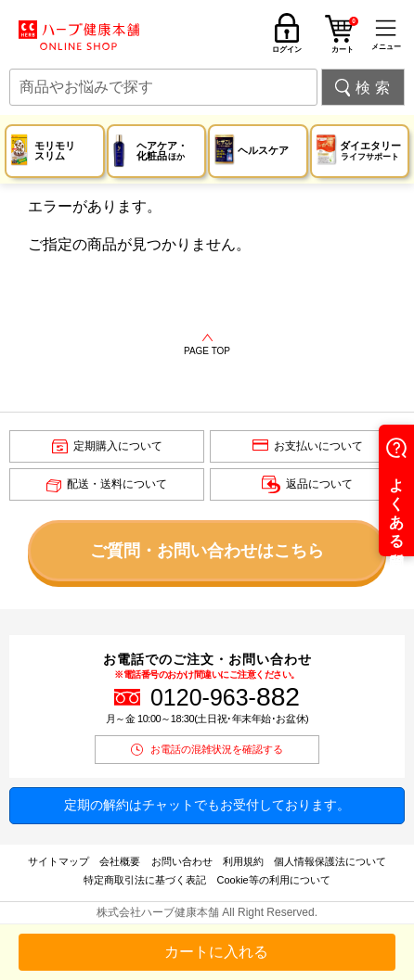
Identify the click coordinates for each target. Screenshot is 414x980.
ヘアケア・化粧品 (162, 151)
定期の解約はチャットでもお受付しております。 (207, 805)
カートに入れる (216, 952)
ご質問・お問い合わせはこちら (207, 551)
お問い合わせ (182, 861)
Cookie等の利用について (273, 880)
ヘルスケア (263, 150)
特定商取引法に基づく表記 (145, 880)
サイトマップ (58, 861)
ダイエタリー (370, 151)
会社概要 (120, 861)
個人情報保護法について (330, 861)
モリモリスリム (55, 151)
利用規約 (243, 861)
